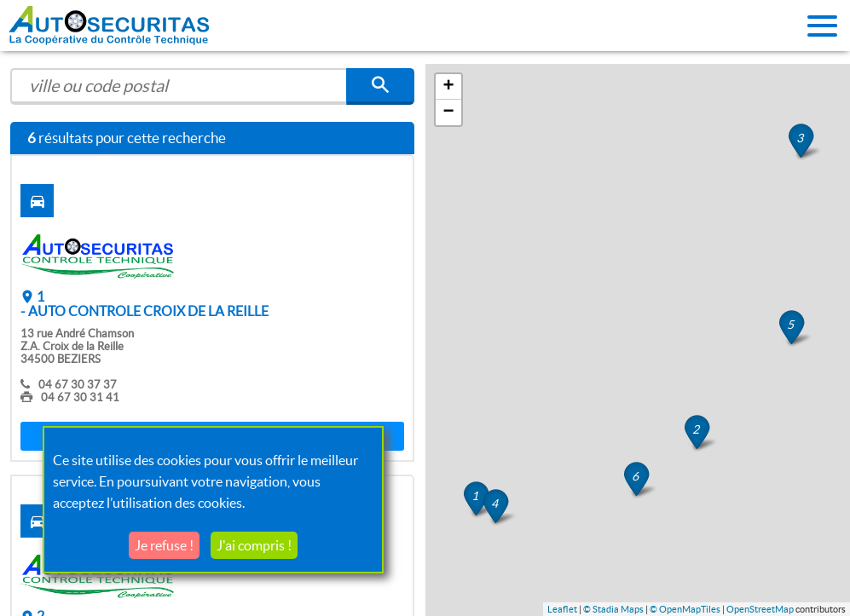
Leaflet (562, 609)
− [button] (448, 112)
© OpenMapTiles (685, 609)
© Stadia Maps (613, 609)
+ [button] (448, 87)
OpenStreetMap (760, 609)
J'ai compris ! (254, 545)
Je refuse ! (164, 545)
